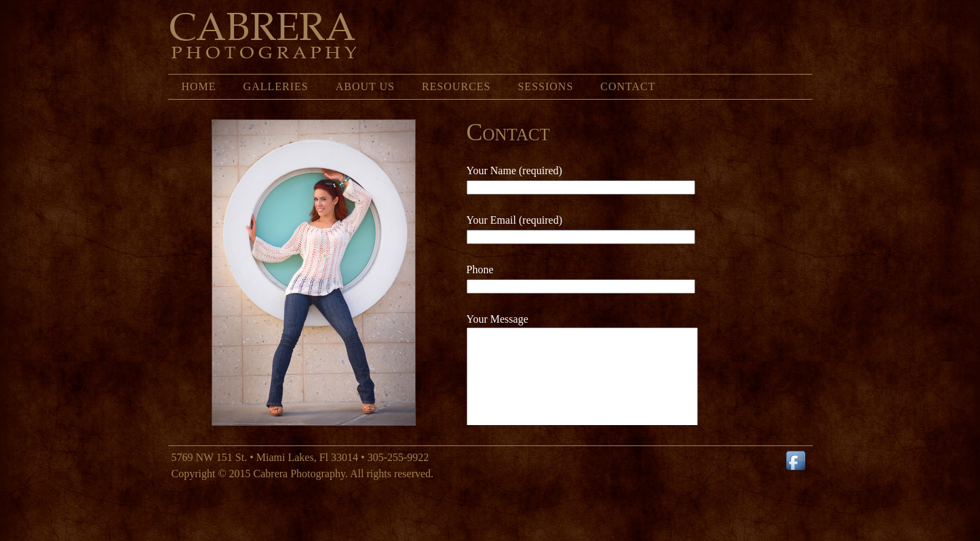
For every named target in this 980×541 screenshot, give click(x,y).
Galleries (276, 86)
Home (199, 86)
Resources (456, 86)
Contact (628, 86)
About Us (365, 86)
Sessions (545, 86)
